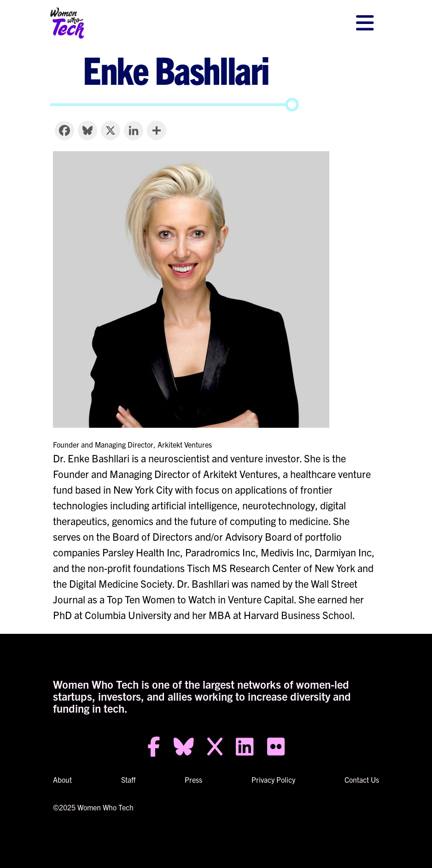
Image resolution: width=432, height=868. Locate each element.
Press (193, 779)
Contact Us (362, 779)
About (62, 779)
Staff (128, 779)
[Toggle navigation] (365, 23)
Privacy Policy (273, 779)
